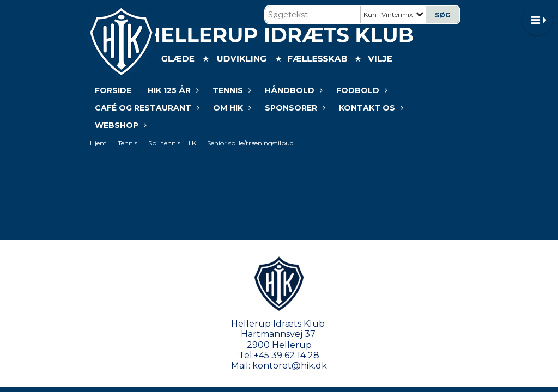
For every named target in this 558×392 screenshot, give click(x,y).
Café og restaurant (146, 108)
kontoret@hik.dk (290, 366)
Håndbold (292, 90)
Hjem (98, 143)
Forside (113, 90)
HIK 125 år (172, 90)
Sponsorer (294, 108)
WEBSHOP (119, 125)
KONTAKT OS (370, 108)
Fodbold (360, 90)
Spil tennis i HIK (172, 143)
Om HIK (231, 108)
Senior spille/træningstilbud (250, 143)
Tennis (231, 90)
